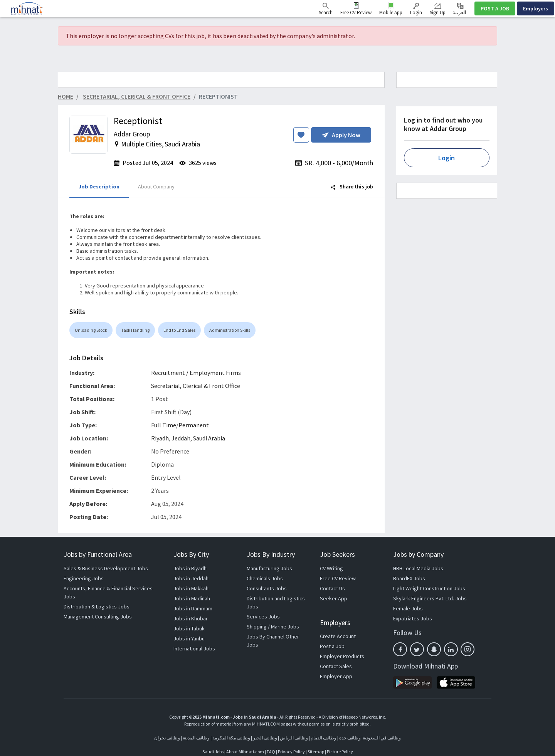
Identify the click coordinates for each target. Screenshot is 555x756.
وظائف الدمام (324, 738)
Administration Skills (230, 330)
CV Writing (331, 568)
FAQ (271, 752)
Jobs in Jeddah (191, 578)
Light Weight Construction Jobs (429, 588)
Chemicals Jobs (265, 578)
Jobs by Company (418, 554)
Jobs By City (191, 554)
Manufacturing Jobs (269, 568)
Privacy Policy (291, 752)
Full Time (164, 425)
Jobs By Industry (271, 554)
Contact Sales (336, 666)
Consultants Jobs (267, 588)
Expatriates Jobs (413, 618)
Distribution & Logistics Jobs (97, 606)
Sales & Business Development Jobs (106, 568)
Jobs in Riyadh (190, 568)
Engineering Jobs (84, 578)
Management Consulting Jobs (98, 617)
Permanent (194, 425)
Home (66, 96)
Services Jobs (263, 617)
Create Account (338, 636)
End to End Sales (179, 330)
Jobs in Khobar (191, 618)
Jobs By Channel (266, 637)
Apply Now (341, 135)
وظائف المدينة (196, 738)
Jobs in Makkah (191, 588)
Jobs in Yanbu (189, 638)
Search (326, 9)
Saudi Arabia (209, 438)
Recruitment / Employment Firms (196, 373)
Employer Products (342, 656)
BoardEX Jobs (409, 578)
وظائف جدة (350, 738)
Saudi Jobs (213, 752)
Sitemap (316, 752)
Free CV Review (356, 13)
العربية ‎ (460, 9)
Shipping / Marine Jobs (273, 627)
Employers (536, 8)
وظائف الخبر (265, 738)
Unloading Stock (91, 330)
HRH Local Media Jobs (418, 568)
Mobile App (391, 13)
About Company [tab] (156, 186)
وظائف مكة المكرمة (231, 738)
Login (416, 9)
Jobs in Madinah (192, 598)
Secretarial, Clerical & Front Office (196, 386)
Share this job (352, 186)
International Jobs (194, 648)
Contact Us (332, 588)
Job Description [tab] (99, 186)
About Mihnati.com (246, 752)
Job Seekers (337, 554)
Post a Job (332, 646)
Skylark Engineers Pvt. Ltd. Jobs (430, 598)
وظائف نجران (167, 738)
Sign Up (438, 9)
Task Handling (135, 330)
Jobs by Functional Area (98, 554)
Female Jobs (408, 608)
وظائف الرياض (294, 738)
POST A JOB (495, 8)
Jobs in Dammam (193, 608)
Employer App (336, 676)
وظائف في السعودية (382, 738)
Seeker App (334, 598)
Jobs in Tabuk (189, 628)
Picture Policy (340, 752)
